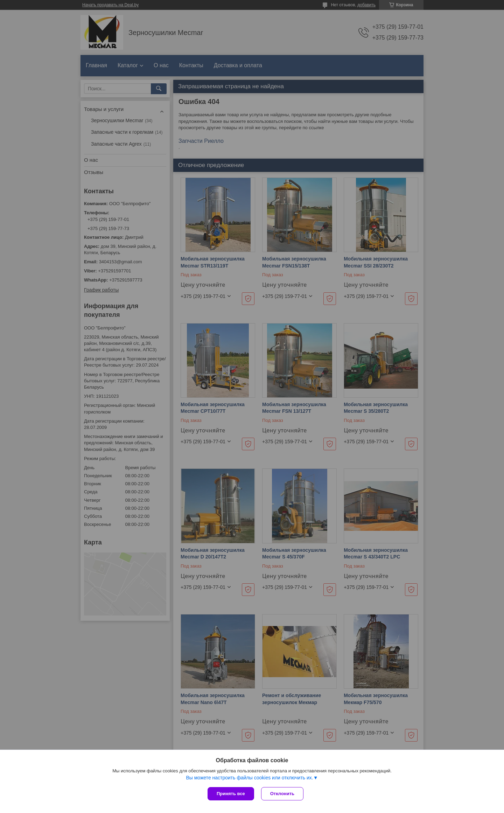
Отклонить (282, 794)
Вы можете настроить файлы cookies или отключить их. (249, 778)
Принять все (231, 794)
